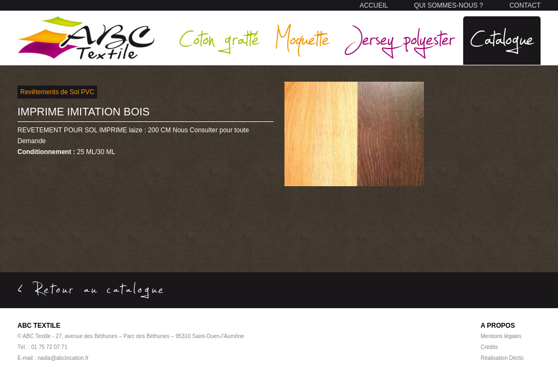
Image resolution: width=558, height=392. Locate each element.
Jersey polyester (400, 38)
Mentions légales (501, 336)
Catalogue (502, 38)
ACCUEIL (374, 5)
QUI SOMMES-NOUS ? (449, 5)
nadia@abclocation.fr (63, 358)
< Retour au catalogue (92, 289)
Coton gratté (219, 38)
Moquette (302, 38)
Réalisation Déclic (502, 358)
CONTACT (525, 5)
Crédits (489, 347)
